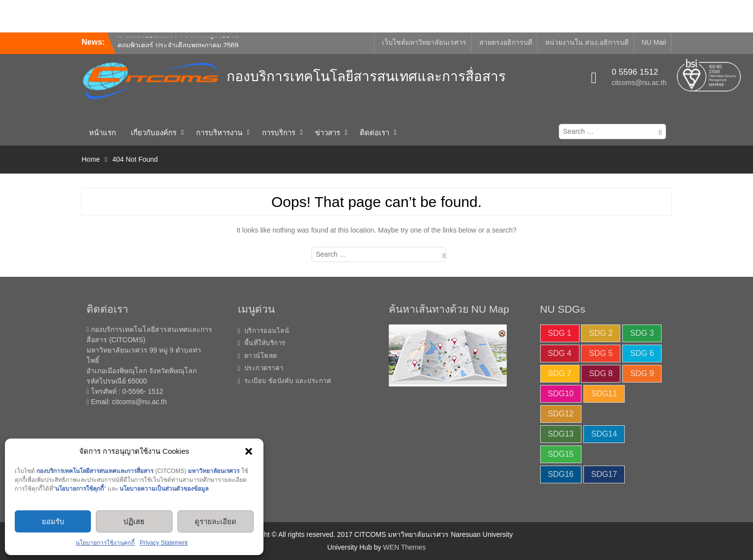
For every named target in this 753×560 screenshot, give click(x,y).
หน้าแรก (102, 133)
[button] (249, 451)
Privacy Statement (163, 543)
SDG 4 (560, 353)
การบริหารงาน (219, 133)
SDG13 (561, 434)
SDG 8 (601, 373)
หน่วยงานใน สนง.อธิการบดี (587, 42)
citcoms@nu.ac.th (639, 83)
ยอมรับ (53, 521)
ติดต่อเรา (375, 133)
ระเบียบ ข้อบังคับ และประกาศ (288, 381)
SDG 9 (642, 373)
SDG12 (561, 414)
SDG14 (604, 434)
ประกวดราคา (264, 368)
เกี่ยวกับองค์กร (154, 133)
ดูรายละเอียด (216, 521)
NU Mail (654, 42)
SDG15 (561, 454)
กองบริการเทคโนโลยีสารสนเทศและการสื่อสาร (366, 76)
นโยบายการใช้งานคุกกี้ (105, 543)
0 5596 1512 (635, 72)
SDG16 (561, 474)
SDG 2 (601, 333)
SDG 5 (601, 353)
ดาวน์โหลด (261, 356)
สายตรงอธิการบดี (506, 42)
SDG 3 (642, 333)
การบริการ (279, 133)
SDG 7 (560, 373)
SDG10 (561, 394)
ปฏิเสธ (134, 521)
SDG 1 (560, 333)
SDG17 (604, 474)
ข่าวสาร (328, 133)
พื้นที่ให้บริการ (265, 343)
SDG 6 (642, 353)
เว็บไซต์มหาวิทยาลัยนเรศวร (424, 42)
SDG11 (604, 394)
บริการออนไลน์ (267, 331)
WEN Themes (404, 547)
